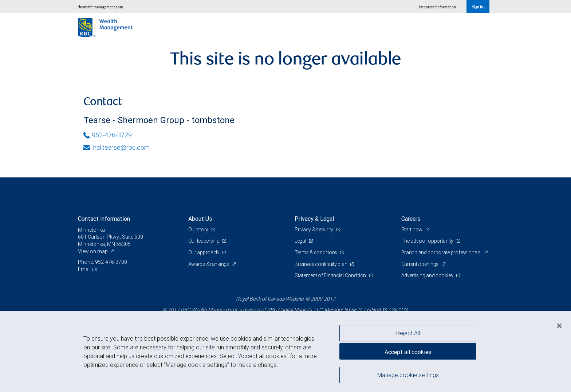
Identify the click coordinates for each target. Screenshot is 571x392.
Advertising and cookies (428, 275)
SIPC (397, 310)
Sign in (479, 7)
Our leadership (204, 241)
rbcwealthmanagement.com (100, 7)
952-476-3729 (108, 135)
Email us (88, 269)
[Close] (559, 326)
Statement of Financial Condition (331, 275)
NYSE (350, 310)
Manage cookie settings (408, 375)
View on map (93, 251)
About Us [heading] (200, 219)
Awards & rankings (209, 264)
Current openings (420, 264)
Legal (301, 241)
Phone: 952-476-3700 (103, 262)
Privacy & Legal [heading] (314, 219)
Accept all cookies (408, 352)
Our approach (204, 252)
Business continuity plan (321, 264)
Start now (412, 230)
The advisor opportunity (428, 241)
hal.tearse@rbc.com (117, 147)
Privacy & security (314, 230)
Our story (199, 230)
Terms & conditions (316, 252)
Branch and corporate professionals (442, 252)
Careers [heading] (411, 219)
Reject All (408, 333)
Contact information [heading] (104, 219)
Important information (438, 7)
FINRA (374, 310)
